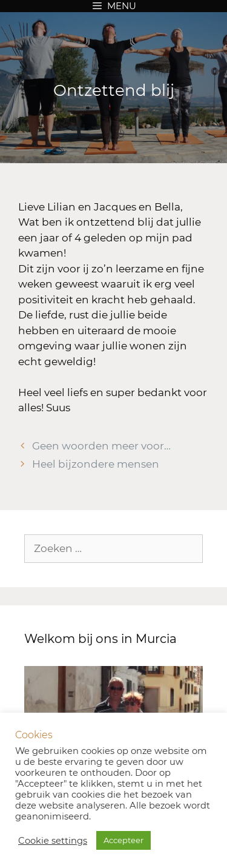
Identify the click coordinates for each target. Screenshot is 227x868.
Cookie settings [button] (53, 841)
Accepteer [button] (123, 840)
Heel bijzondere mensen (96, 464)
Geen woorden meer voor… (101, 446)
